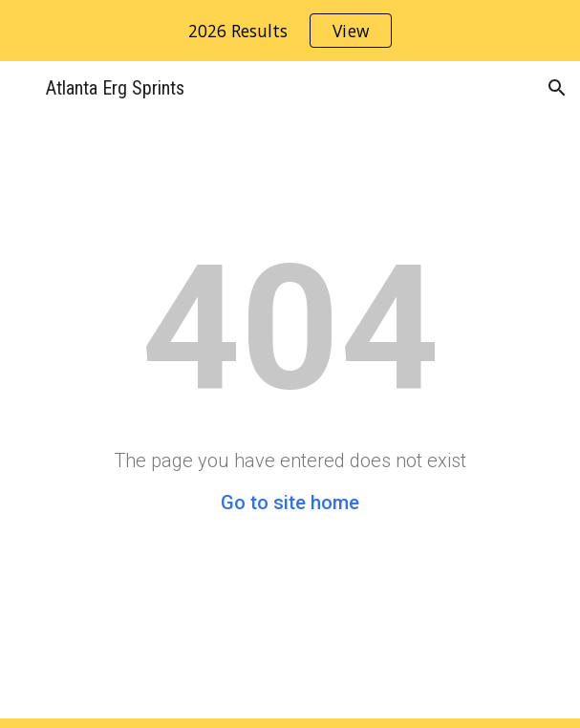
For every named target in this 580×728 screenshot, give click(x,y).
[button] (23, 87)
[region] (290, 31)
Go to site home (290, 503)
